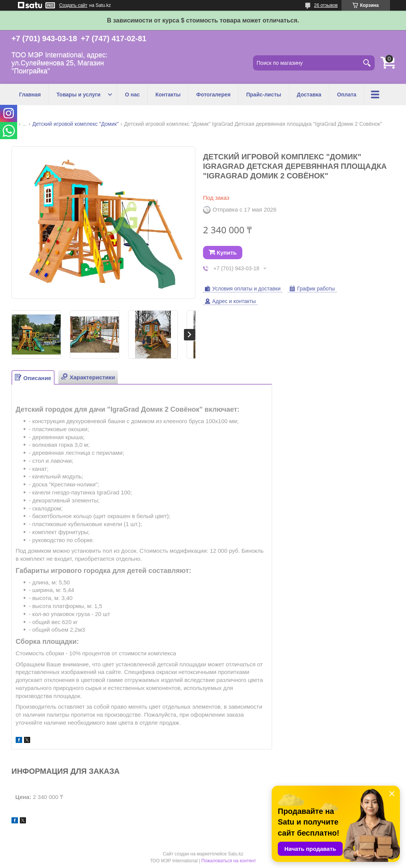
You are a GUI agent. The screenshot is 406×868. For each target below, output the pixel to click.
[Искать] (367, 63)
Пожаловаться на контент (229, 861)
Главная (30, 95)
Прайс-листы (264, 95)
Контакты (168, 95)
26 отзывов (326, 5)
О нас (132, 95)
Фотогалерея (213, 95)
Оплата (347, 95)
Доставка (309, 95)
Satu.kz (235, 854)
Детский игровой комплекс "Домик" (76, 124)
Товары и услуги (78, 95)
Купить (227, 253)
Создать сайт (73, 5)
